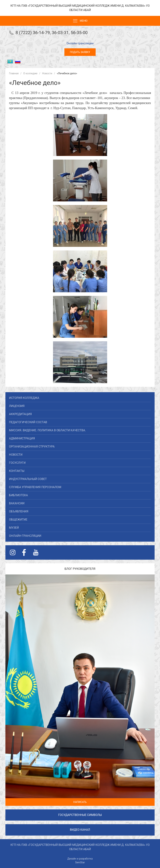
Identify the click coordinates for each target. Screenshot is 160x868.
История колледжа (24, 398)
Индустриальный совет (28, 479)
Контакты (17, 471)
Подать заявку (80, 52)
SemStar (80, 862)
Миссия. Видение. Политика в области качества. (47, 430)
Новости (16, 455)
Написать (80, 802)
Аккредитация (20, 414)
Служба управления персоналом (35, 487)
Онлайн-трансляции (80, 43)
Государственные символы (80, 815)
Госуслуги (17, 463)
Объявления (19, 511)
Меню (80, 21)
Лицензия (17, 406)
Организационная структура (32, 447)
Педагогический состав (28, 422)
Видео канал (80, 830)
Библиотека (18, 495)
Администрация (22, 438)
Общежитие (18, 520)
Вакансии (17, 503)
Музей (14, 528)
